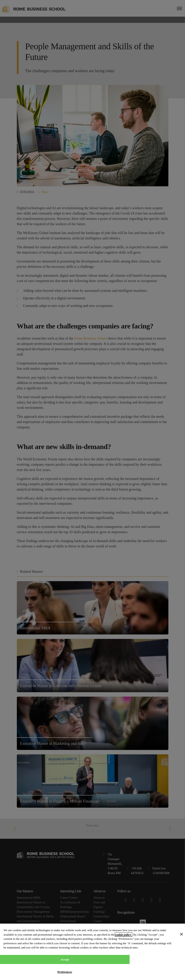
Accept (65, 959)
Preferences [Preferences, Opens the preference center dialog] (65, 972)
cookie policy (124, 935)
